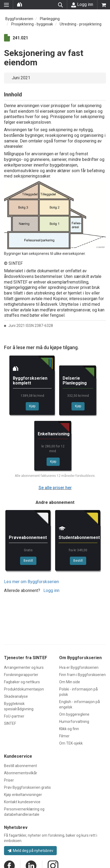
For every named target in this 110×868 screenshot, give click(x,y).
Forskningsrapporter (21, 675)
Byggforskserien (19, 19)
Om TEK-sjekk (71, 743)
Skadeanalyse (16, 696)
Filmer (64, 736)
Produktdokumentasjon (24, 689)
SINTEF (10, 723)
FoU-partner (14, 716)
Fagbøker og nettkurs (22, 682)
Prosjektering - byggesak (32, 24)
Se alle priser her (55, 488)
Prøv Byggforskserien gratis (27, 787)
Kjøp (32, 406)
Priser (9, 780)
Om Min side (70, 682)
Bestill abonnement (20, 766)
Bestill (28, 561)
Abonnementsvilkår (21, 773)
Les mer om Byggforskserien (31, 582)
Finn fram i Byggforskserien (82, 675)
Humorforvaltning (74, 722)
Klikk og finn (69, 729)
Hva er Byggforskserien (79, 667)
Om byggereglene (74, 714)
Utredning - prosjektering (81, 24)
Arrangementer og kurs (24, 667)
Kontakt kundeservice (22, 802)
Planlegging (50, 19)
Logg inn (82, 5)
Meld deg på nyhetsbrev (30, 851)
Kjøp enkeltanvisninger (23, 795)
